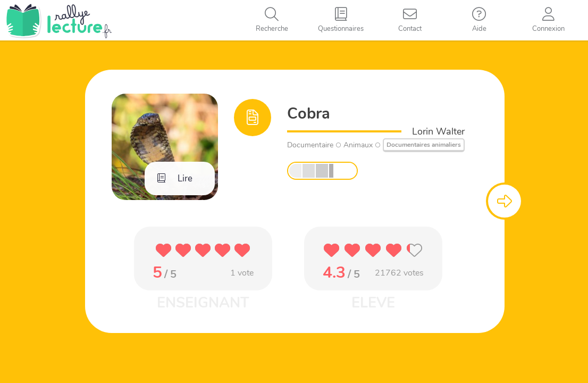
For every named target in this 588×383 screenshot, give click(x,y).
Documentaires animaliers (424, 145)
